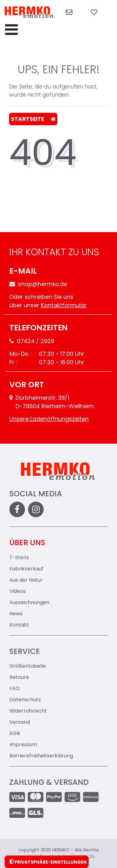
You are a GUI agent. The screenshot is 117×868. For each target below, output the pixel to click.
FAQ (15, 689)
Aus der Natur (26, 580)
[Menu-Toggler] (11, 30)
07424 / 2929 (32, 342)
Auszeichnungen (29, 603)
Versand (20, 723)
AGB (15, 734)
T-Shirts (19, 558)
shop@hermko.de (38, 285)
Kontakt (19, 625)
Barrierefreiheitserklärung (41, 756)
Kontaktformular (64, 306)
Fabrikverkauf (26, 569)
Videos (17, 592)
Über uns (27, 543)
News (16, 614)
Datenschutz (25, 700)
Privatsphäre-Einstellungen (47, 862)
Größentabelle (28, 666)
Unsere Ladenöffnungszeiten (49, 420)
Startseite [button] (33, 119)
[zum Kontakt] (69, 13)
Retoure (19, 678)
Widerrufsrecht (28, 711)
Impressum (23, 745)
